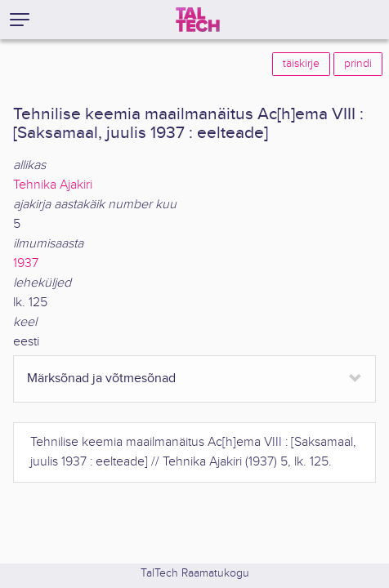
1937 (26, 263)
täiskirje (301, 64)
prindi (358, 64)
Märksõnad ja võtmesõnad (101, 379)
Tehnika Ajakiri (53, 185)
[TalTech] (198, 20)
